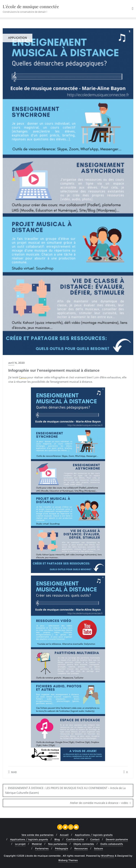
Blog (57, 839)
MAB (12, 772)
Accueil (64, 835)
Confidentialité (75, 839)
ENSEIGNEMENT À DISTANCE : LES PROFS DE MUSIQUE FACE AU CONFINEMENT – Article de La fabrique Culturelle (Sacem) (65, 790)
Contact (95, 839)
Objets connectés (84, 844)
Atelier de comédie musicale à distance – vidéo (99, 803)
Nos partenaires (58, 844)
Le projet (20, 844)
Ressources (81, 848)
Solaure (98, 848)
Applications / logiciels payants (29, 839)
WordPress (108, 856)
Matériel (37, 844)
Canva (23, 377)
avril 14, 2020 (17, 363)
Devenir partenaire (117, 839)
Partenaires (42, 848)
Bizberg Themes (68, 860)
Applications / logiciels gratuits (94, 835)
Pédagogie (61, 848)
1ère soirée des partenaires (38, 835)
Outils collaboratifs (112, 844)
